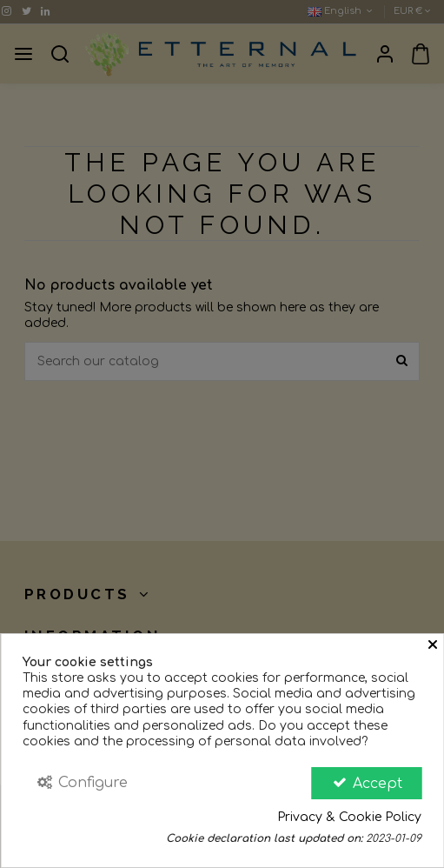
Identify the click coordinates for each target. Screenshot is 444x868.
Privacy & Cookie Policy (349, 817)
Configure (82, 783)
